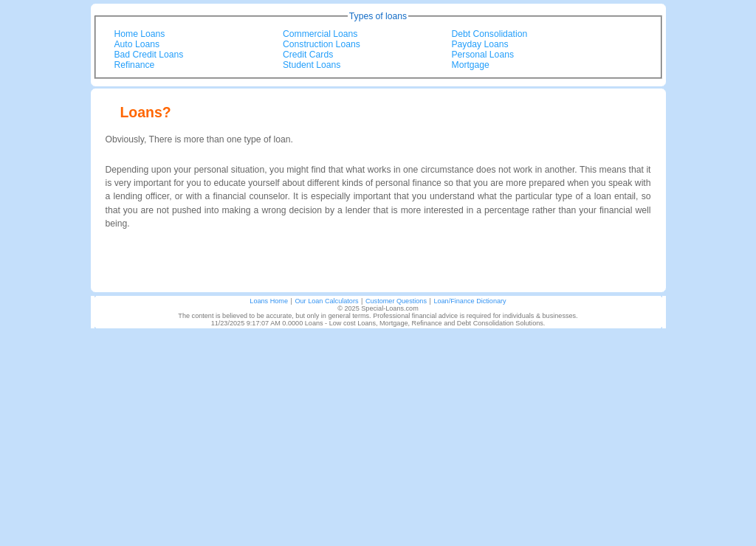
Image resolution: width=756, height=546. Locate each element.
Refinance (135, 65)
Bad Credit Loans (149, 55)
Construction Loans (322, 44)
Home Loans (140, 34)
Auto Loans (137, 44)
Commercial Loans (320, 34)
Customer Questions (396, 301)
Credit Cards (308, 55)
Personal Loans (483, 55)
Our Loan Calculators (326, 301)
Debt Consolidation (490, 34)
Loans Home (269, 301)
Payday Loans (480, 44)
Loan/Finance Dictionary (470, 301)
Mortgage (471, 65)
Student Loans (312, 65)
